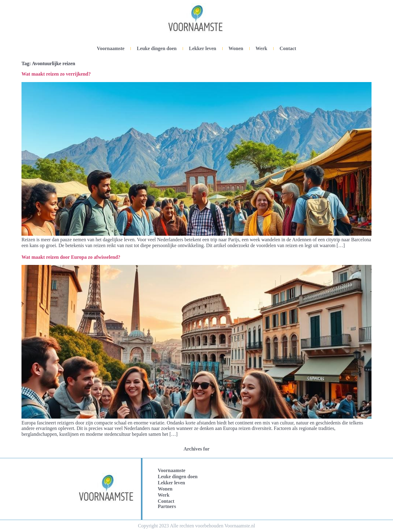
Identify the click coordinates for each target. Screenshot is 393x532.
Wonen (236, 48)
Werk (261, 48)
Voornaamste (111, 48)
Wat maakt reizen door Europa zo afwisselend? (71, 257)
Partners (167, 506)
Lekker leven (202, 48)
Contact (288, 48)
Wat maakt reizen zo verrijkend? (56, 74)
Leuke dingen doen (157, 48)
